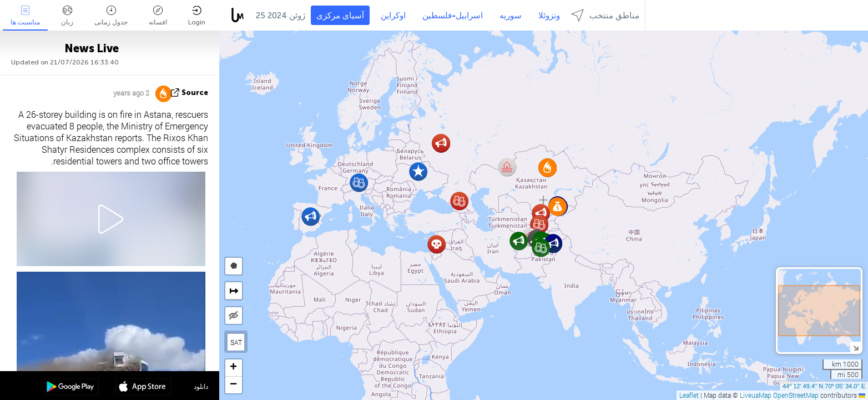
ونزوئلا (549, 16)
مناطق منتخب (605, 15)
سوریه (511, 16)
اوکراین (393, 16)
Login (197, 16)
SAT (236, 342)
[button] (553, 244)
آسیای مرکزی (340, 16)
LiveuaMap (756, 395)
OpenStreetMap (796, 395)
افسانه (158, 16)
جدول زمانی (111, 16)
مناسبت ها (25, 16)
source (195, 92)
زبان (67, 16)
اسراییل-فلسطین (453, 16)
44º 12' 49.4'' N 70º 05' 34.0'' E (824, 386)
